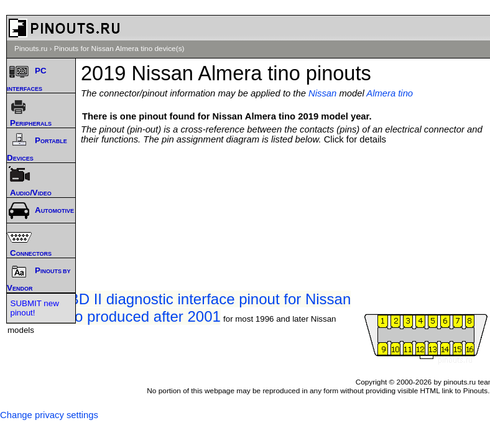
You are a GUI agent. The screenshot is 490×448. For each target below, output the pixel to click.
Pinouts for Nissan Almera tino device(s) (119, 49)
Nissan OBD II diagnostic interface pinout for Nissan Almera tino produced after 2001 (179, 308)
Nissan (322, 93)
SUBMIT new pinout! (35, 308)
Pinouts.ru (31, 49)
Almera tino (390, 93)
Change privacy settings (49, 415)
